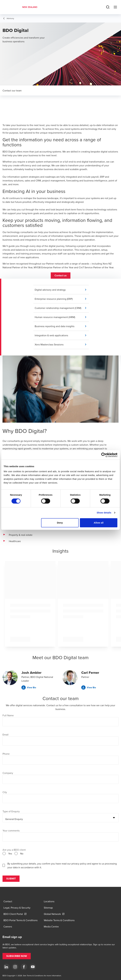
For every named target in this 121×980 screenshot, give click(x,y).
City (5, 792)
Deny (60, 523)
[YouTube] (33, 967)
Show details (104, 513)
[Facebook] (24, 967)
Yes (10, 853)
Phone (6, 754)
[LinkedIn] (6, 967)
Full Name (8, 715)
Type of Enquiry (11, 811)
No (22, 853)
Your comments (11, 831)
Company (8, 773)
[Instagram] (15, 967)
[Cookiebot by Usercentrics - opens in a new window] (104, 455)
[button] (61, 276)
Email (6, 735)
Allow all (99, 523)
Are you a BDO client (14, 850)
